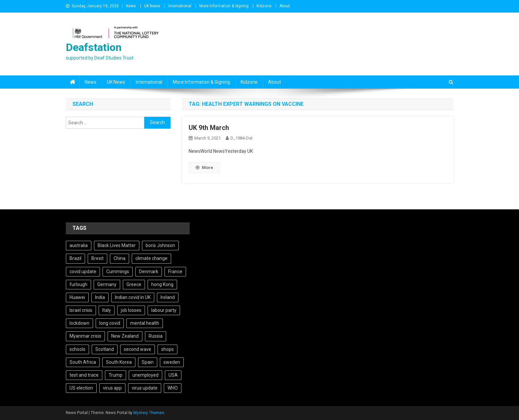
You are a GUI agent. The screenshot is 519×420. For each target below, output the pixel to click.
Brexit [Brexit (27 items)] (97, 258)
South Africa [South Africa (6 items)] (83, 362)
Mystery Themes (149, 413)
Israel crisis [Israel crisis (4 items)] (81, 310)
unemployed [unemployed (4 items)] (145, 375)
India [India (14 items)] (100, 297)
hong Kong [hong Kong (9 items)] (162, 284)
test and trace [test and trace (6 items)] (84, 375)
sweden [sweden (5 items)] (172, 362)
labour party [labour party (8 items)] (164, 310)
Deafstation (94, 47)
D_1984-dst (241, 138)
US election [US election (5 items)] (81, 388)
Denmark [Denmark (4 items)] (149, 272)
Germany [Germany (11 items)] (107, 284)
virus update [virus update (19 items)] (145, 388)
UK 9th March (209, 128)
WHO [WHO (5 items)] (173, 388)
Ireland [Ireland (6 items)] (168, 297)
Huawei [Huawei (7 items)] (77, 297)
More (204, 168)
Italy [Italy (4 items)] (107, 310)
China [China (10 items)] (119, 258)
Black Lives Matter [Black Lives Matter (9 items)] (117, 245)
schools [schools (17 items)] (77, 349)
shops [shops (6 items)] (167, 349)
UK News (152, 6)
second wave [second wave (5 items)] (138, 349)
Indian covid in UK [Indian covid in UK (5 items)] (133, 297)
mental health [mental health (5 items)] (145, 323)
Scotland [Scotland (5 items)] (105, 349)
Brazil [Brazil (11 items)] (75, 258)
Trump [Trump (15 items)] (116, 375)
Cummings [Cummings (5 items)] (118, 272)
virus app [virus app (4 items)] (112, 388)
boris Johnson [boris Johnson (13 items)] (160, 245)
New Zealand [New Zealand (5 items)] (125, 336)
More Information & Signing (224, 6)
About (285, 6)
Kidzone (264, 6)
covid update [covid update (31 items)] (83, 272)
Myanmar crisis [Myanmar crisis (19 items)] (85, 336)
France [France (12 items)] (175, 272)
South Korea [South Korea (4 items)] (119, 362)
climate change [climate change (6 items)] (151, 258)
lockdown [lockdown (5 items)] (79, 323)
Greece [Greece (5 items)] (134, 284)
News (131, 6)
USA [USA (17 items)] (173, 375)
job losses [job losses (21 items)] (131, 310)
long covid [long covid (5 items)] (110, 323)
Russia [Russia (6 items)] (156, 336)
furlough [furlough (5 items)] (78, 284)
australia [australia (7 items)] (79, 245)
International (180, 6)
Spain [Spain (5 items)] (148, 362)
